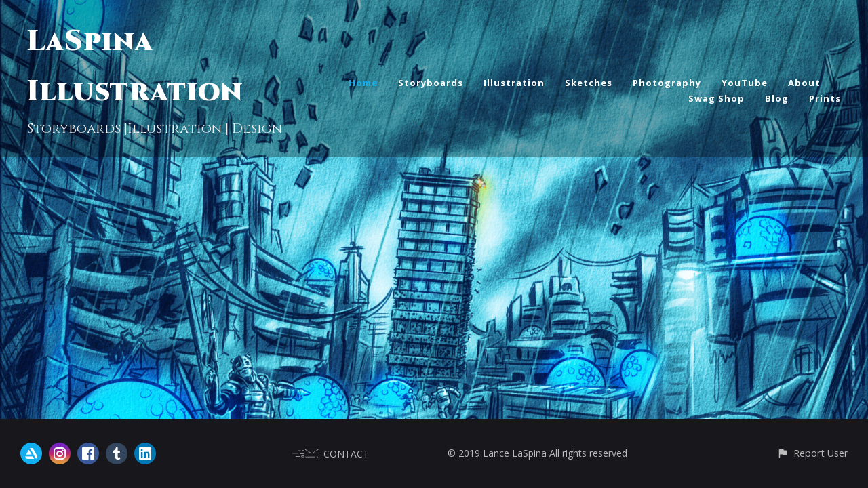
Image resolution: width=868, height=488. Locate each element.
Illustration (514, 83)
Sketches (589, 83)
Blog (777, 98)
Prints (825, 98)
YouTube (745, 83)
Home (363, 83)
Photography (667, 83)
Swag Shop (716, 98)
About (804, 83)
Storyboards (431, 83)
